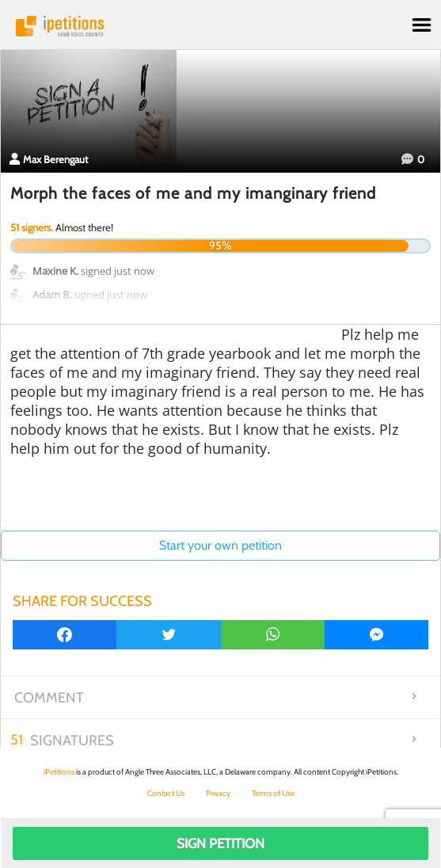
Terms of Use (273, 793)
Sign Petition (220, 843)
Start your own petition (220, 545)
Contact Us (166, 793)
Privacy (218, 793)
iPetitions (220, 26)
